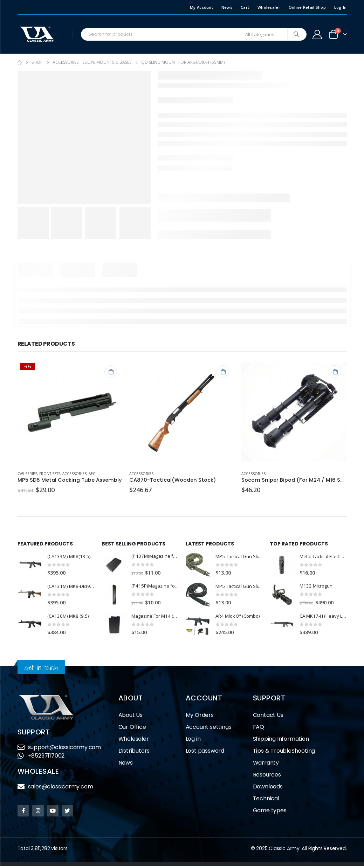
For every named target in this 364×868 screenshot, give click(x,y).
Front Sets (50, 474)
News (227, 7)
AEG (92, 474)
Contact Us (268, 717)
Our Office (132, 729)
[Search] (296, 34)
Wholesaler (269, 7)
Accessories (74, 474)
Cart (245, 7)
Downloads (268, 788)
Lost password (205, 752)
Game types (270, 812)
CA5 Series (27, 474)
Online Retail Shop (307, 7)
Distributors (134, 752)
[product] (70, 413)
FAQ (259, 729)
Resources (267, 776)
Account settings (209, 729)
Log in (193, 741)
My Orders (200, 717)
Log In (341, 7)
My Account (201, 7)
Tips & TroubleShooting (284, 752)
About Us (131, 717)
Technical (266, 800)
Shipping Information (281, 741)
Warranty (266, 764)
